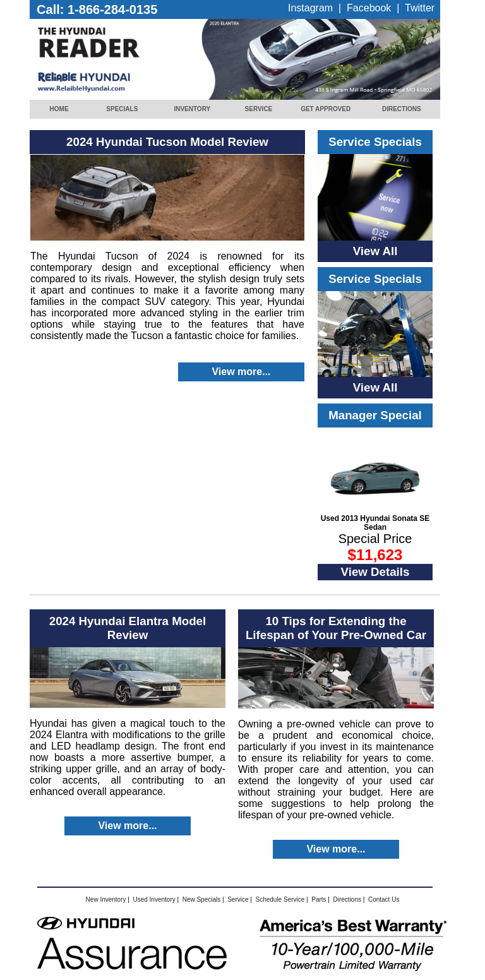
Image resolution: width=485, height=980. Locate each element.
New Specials (202, 899)
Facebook (369, 8)
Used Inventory (154, 899)
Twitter (420, 8)
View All (375, 251)
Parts (319, 899)
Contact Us (384, 899)
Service (238, 899)
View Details (375, 572)
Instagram (310, 8)
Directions (347, 899)
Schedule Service (280, 899)
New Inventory (106, 899)
